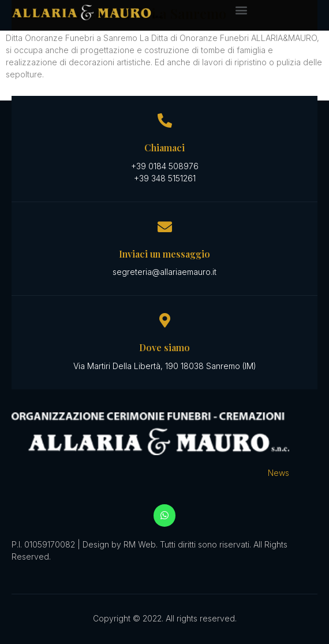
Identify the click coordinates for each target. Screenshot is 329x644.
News (278, 473)
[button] (241, 10)
